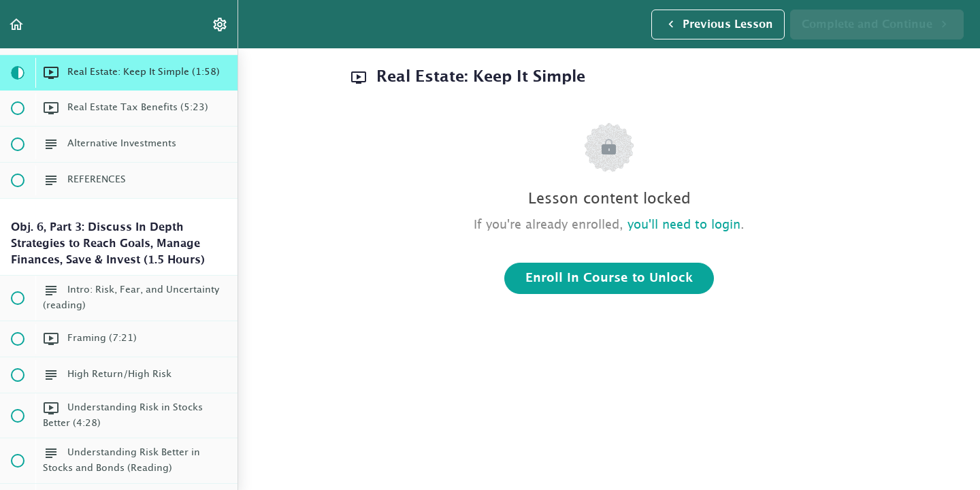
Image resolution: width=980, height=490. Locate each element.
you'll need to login (684, 225)
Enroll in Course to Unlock (609, 278)
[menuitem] (220, 24)
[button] (17, 24)
